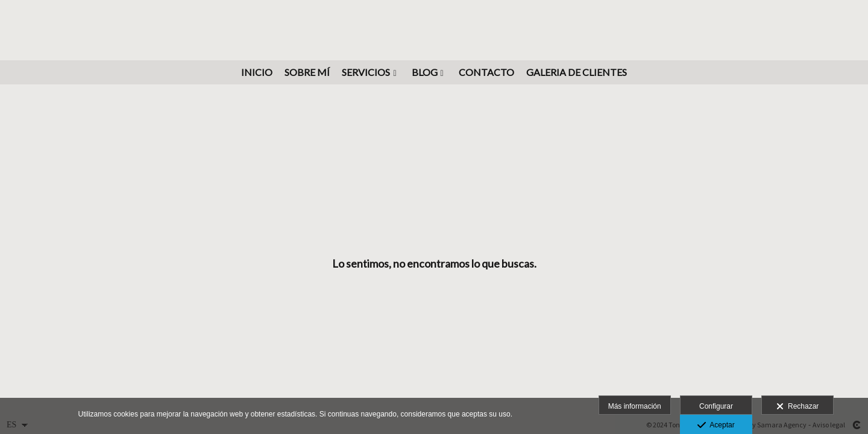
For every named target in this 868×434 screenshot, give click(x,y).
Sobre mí (307, 72)
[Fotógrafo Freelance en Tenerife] (434, 29)
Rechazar (797, 407)
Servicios (366, 72)
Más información (635, 406)
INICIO (257, 72)
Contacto (486, 72)
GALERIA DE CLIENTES (577, 72)
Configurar (716, 406)
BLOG (425, 72)
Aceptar (716, 426)
